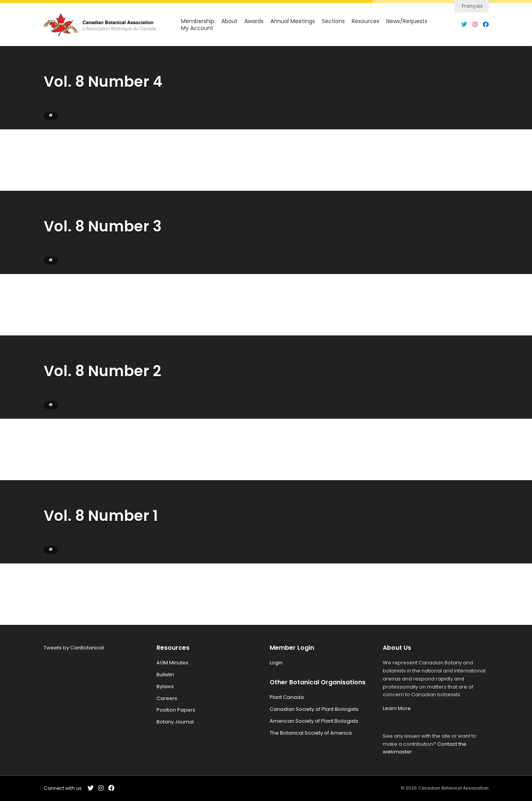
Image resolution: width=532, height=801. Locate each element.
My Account (197, 28)
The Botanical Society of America (311, 733)
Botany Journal (175, 722)
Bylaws (165, 686)
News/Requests (407, 21)
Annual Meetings (293, 21)
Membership (198, 21)
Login (276, 663)
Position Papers (176, 710)
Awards (254, 21)
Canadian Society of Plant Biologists (314, 709)
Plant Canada (287, 697)
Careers (167, 698)
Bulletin (165, 675)
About (229, 21)
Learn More (397, 708)
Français (472, 6)
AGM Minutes (172, 663)
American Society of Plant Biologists (314, 721)
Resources (366, 21)
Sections (333, 21)
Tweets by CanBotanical (74, 648)
